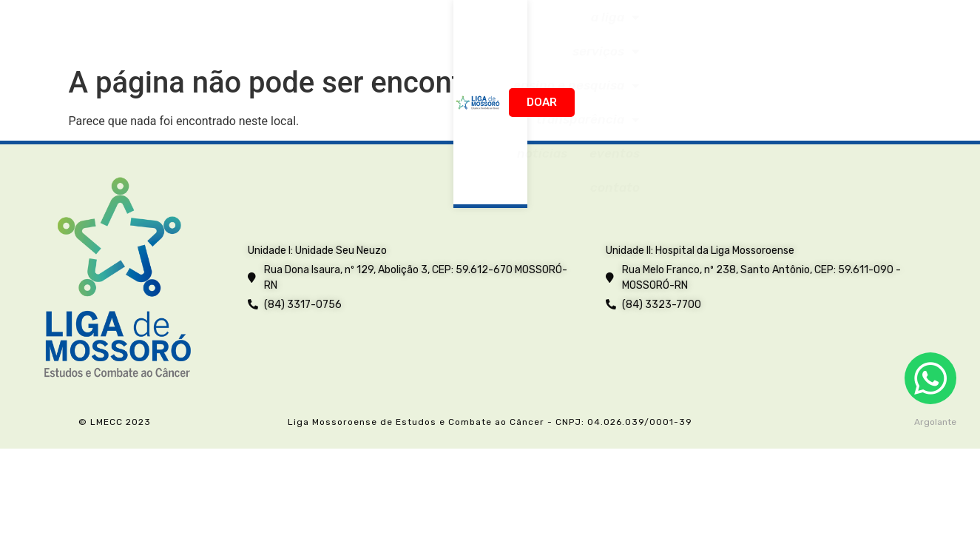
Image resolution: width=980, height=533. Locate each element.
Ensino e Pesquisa (463, 28)
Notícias (700, 28)
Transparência (601, 28)
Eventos (772, 28)
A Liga (264, 28)
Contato (844, 28)
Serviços (344, 28)
